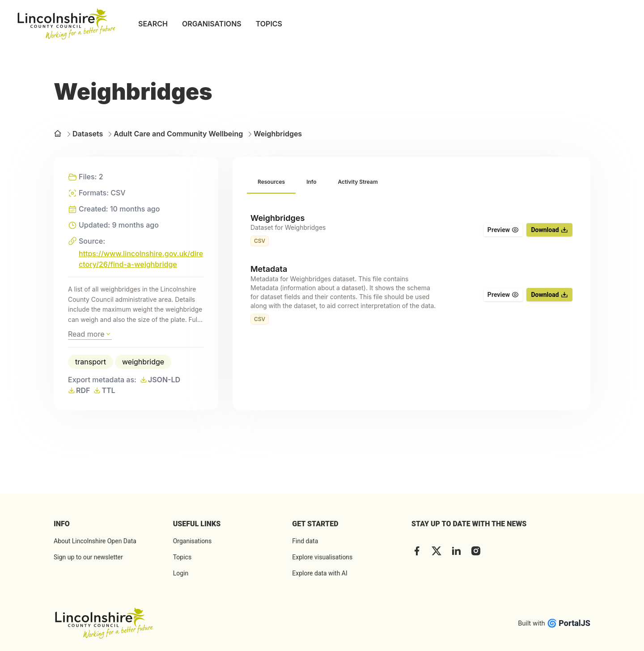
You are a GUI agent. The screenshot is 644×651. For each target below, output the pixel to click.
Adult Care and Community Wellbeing (175, 134)
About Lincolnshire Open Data (95, 541)
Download (549, 230)
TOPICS (269, 24)
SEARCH (153, 24)
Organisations (193, 541)
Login (181, 573)
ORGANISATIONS (212, 24)
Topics (182, 557)
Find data (305, 541)
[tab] (271, 182)
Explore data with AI (320, 573)
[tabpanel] (411, 269)
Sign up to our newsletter (88, 557)
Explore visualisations (322, 557)
